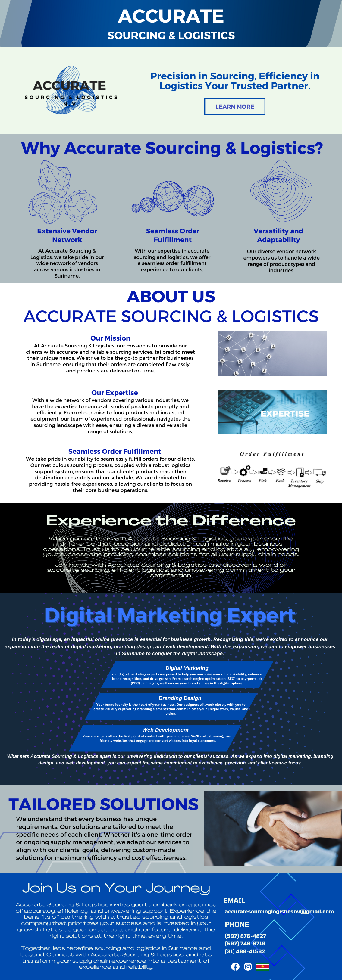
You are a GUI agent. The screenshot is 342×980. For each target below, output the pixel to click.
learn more (235, 106)
